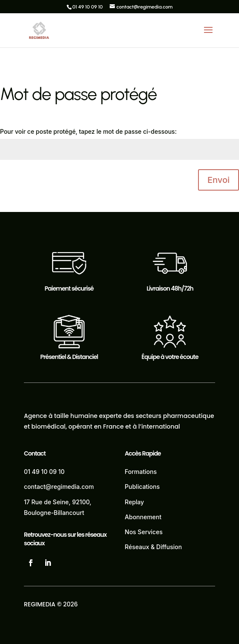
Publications (142, 487)
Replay (134, 502)
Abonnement (143, 517)
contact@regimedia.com (59, 487)
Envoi (219, 180)
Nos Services (144, 532)
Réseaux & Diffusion (153, 547)
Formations (141, 472)
